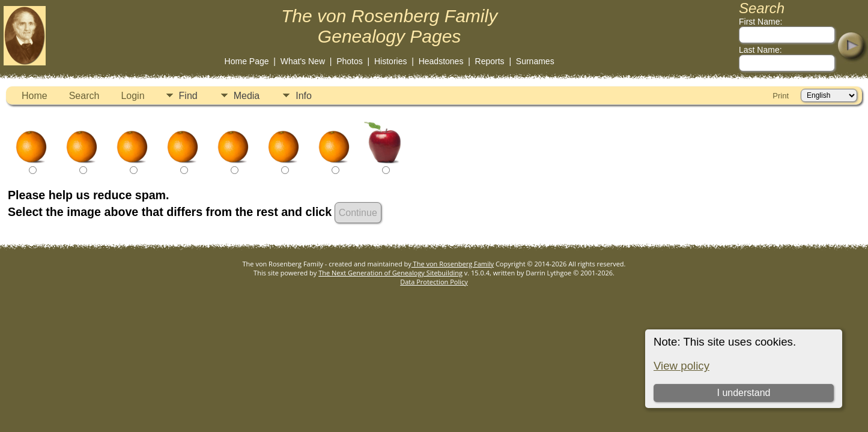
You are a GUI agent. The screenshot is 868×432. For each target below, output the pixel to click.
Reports (490, 61)
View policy (681, 366)
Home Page (247, 61)
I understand (743, 393)
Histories (390, 61)
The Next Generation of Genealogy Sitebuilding (390, 273)
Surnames (535, 61)
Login (132, 96)
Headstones (441, 61)
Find (188, 96)
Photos (350, 61)
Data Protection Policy (434, 282)
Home (35, 96)
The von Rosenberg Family (453, 264)
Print (781, 96)
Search (84, 96)
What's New (303, 61)
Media (247, 96)
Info (304, 96)
